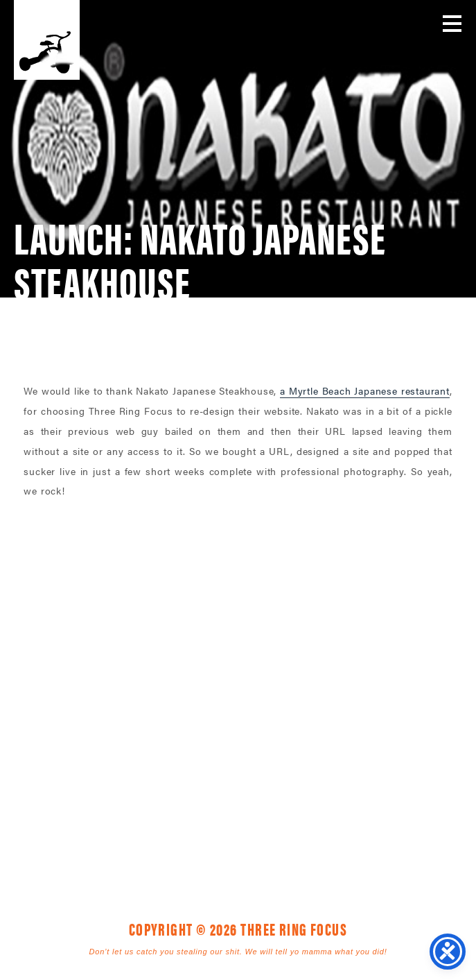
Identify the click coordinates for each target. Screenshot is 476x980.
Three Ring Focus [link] (47, 40)
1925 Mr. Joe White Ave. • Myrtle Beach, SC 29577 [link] (206, 727)
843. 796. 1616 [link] (336, 727)
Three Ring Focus (238, 664)
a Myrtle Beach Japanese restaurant (365, 390)
